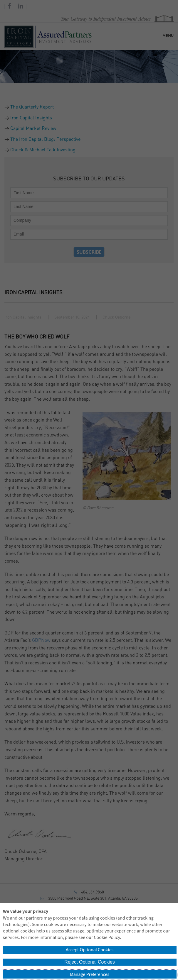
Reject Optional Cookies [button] (90, 962)
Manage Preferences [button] (90, 974)
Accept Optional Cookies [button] (90, 950)
